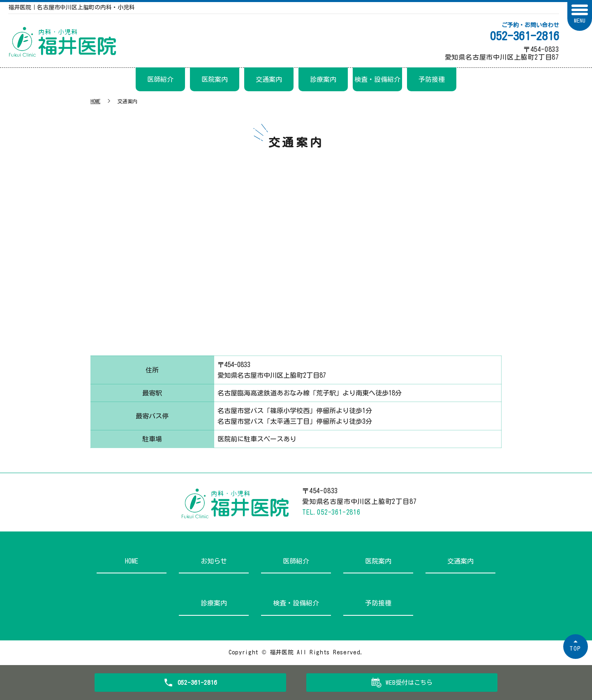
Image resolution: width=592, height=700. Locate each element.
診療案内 (323, 79)
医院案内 (215, 79)
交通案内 (269, 79)
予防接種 (432, 79)
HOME (95, 101)
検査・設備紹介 (377, 79)
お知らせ (214, 561)
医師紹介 (160, 79)
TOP (576, 648)
